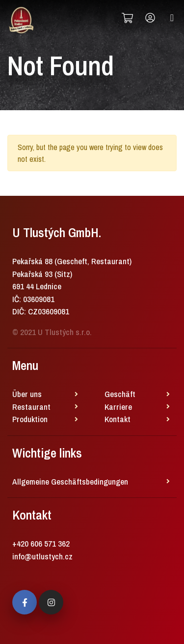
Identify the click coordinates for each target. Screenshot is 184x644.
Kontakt (118, 419)
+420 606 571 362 (41, 543)
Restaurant (31, 407)
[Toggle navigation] (172, 18)
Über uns (27, 394)
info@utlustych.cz (42, 556)
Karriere (118, 407)
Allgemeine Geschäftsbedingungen (70, 481)
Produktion (30, 419)
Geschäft (120, 394)
